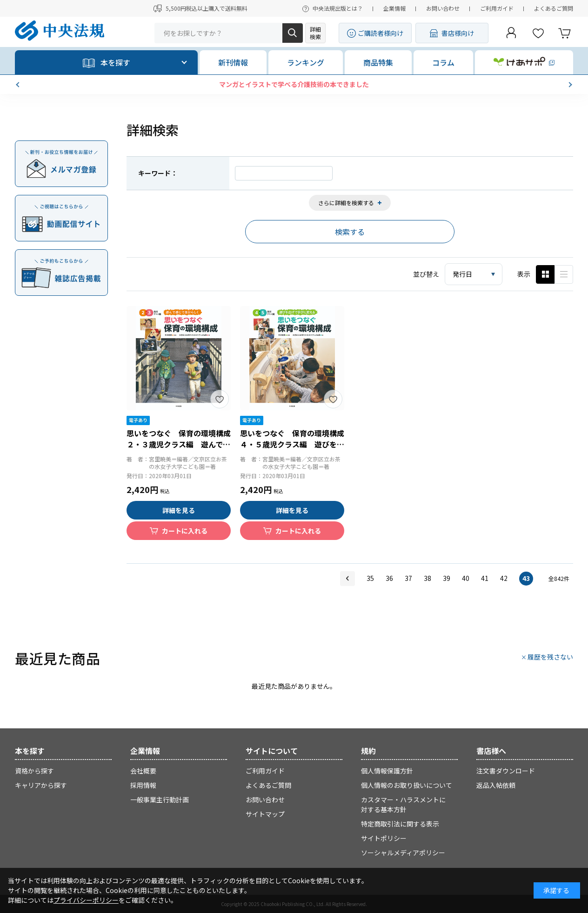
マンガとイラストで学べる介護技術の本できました (294, 84)
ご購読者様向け (381, 33)
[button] (19, 85)
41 (485, 578)
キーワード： (158, 173)
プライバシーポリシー (86, 900)
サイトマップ (265, 814)
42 (504, 578)
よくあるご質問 (554, 8)
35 (370, 578)
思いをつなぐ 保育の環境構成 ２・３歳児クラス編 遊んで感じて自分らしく (182, 444)
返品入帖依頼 (496, 785)
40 (466, 578)
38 (428, 578)
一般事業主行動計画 (160, 800)
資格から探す (34, 771)
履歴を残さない (550, 657)
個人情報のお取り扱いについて (407, 785)
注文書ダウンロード (506, 771)
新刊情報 (233, 62)
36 (389, 578)
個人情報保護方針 (387, 771)
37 (408, 578)
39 (447, 578)
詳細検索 (315, 33)
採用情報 (143, 785)
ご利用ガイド (497, 8)
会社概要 (143, 771)
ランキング (306, 62)
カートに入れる (185, 531)
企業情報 (394, 8)
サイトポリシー (384, 838)
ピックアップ (564, 274)
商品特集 (378, 62)
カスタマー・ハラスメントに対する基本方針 (403, 804)
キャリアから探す (41, 785)
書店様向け (458, 33)
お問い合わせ (443, 8)
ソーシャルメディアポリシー (403, 853)
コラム (443, 62)
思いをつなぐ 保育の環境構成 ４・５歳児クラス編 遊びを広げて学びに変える (296, 444)
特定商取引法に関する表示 (400, 824)
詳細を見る (179, 510)
